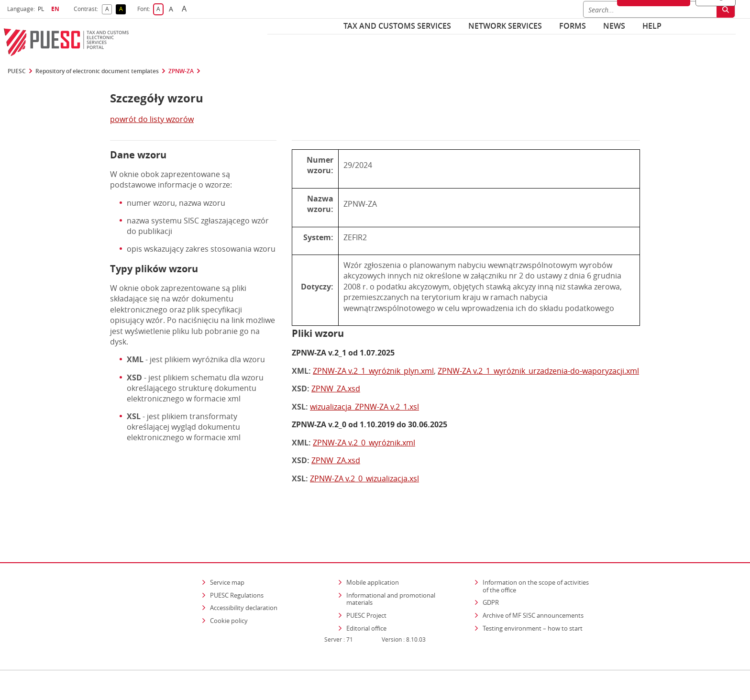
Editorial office (366, 600)
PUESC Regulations (237, 567)
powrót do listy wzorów (152, 119)
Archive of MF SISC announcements (533, 588)
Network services (505, 26)
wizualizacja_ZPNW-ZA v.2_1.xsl (364, 407)
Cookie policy (229, 593)
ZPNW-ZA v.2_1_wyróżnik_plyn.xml (373, 371)
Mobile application (373, 555)
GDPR (491, 575)
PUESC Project (366, 588)
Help (652, 26)
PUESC (17, 71)
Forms (573, 26)
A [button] (109, 9)
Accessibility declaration (244, 580)
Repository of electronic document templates (97, 71)
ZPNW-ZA (181, 71)
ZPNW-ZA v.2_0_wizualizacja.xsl (364, 478)
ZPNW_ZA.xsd (336, 389)
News (614, 26)
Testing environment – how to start (533, 600)
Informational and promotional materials (391, 571)
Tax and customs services (397, 26)
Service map (227, 555)
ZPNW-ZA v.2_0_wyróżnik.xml (364, 443)
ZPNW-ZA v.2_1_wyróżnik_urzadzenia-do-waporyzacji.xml (538, 371)
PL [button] (42, 9)
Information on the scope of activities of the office (539, 558)
